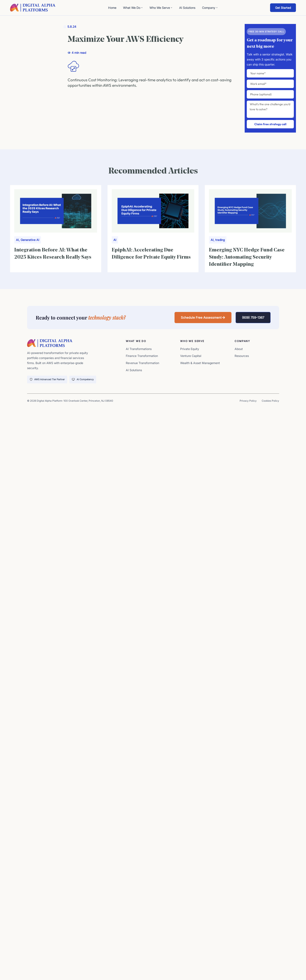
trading (220, 240)
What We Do (133, 8)
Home (112, 8)
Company (210, 8)
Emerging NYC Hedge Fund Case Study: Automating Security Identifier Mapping (247, 257)
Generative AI (30, 240)
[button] (203, 318)
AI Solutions (187, 8)
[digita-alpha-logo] (33, 8)
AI (17, 240)
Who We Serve (161, 8)
